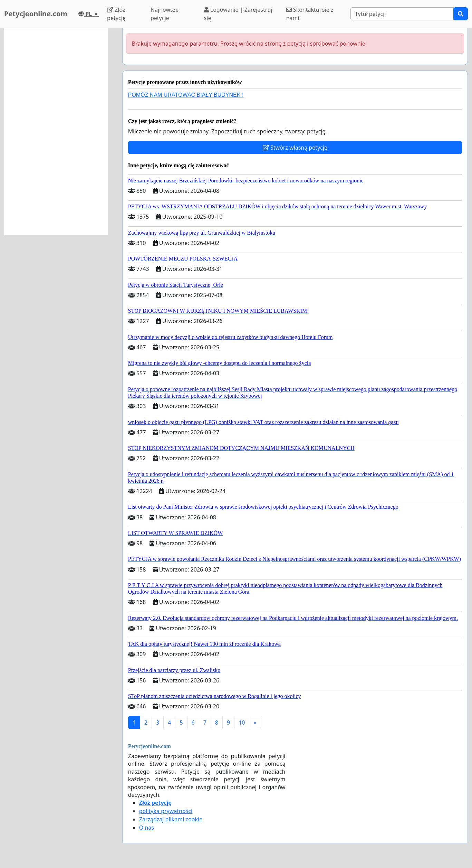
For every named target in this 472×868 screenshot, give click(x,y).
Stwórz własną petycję (295, 148)
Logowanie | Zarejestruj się (238, 14)
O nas (147, 828)
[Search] (402, 14)
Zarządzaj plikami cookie (171, 819)
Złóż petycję (116, 14)
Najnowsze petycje (165, 14)
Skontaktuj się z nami (310, 14)
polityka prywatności (166, 811)
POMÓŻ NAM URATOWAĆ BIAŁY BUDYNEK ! (186, 95)
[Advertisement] (56, 132)
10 (242, 723)
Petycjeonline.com (36, 14)
